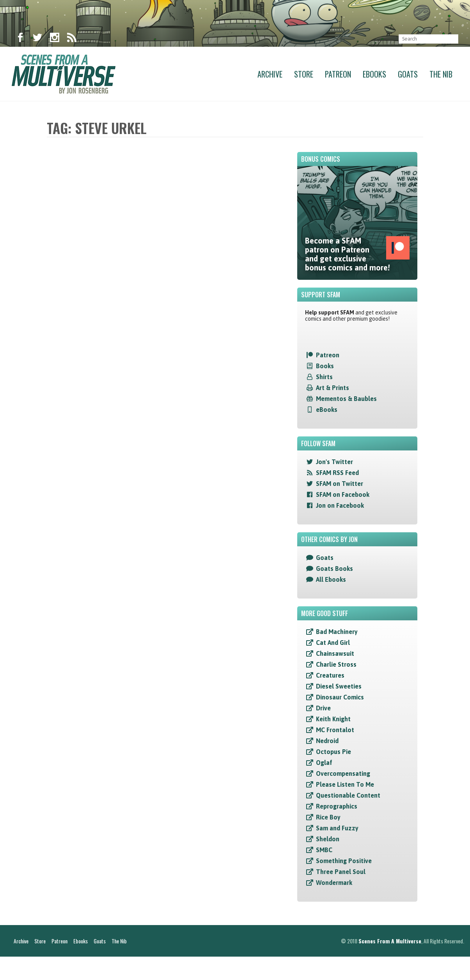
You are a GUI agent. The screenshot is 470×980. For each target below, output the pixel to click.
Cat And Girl (333, 643)
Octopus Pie (333, 752)
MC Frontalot (335, 730)
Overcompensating (343, 773)
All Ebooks (331, 579)
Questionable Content (348, 795)
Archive (270, 74)
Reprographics (337, 806)
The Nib (441, 74)
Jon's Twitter (334, 462)
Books (325, 366)
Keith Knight (333, 719)
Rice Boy (328, 817)
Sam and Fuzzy (337, 828)
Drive (323, 708)
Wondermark (334, 883)
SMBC (324, 850)
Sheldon (328, 839)
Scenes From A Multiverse (390, 964)
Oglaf (324, 763)
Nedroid (327, 741)
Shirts (324, 377)
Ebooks (374, 74)
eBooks (327, 410)
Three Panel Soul (341, 872)
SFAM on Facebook (343, 494)
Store (304, 74)
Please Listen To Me (345, 784)
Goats (408, 74)
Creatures (330, 675)
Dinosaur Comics (340, 697)
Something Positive (344, 861)
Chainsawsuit (335, 653)
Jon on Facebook (340, 505)
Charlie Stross (336, 664)
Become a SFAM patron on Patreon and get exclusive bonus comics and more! (357, 254)
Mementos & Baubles (346, 399)
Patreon (338, 74)
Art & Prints (333, 388)
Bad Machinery (337, 632)
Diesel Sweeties (339, 686)
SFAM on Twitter (340, 484)
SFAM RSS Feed (337, 473)
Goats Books (334, 569)
